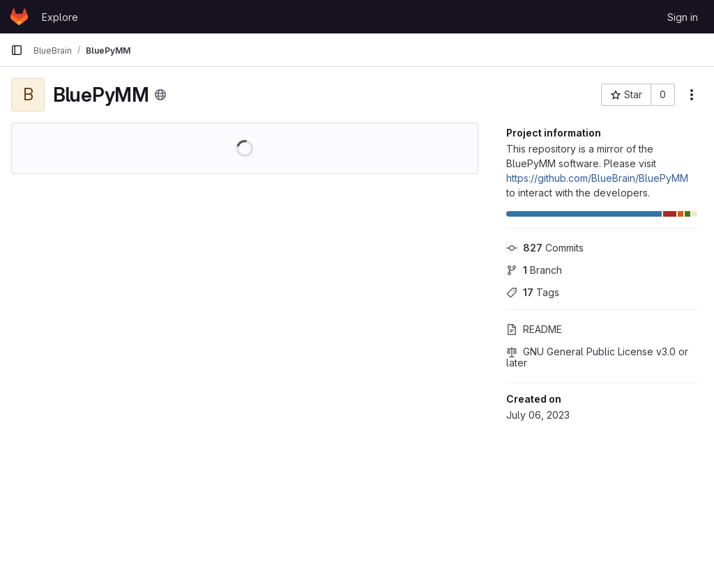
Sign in (683, 17)
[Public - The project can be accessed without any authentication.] (160, 95)
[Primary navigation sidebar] (17, 50)
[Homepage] (19, 17)
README (534, 329)
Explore (60, 17)
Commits (545, 248)
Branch (534, 270)
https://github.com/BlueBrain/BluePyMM (597, 178)
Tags (533, 292)
